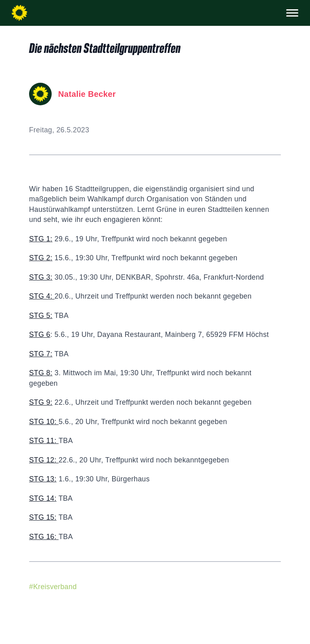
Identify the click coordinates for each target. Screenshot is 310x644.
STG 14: (43, 498)
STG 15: (43, 517)
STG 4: (42, 296)
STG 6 (40, 335)
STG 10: (44, 422)
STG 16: (44, 537)
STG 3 (40, 277)
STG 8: (41, 373)
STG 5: (41, 316)
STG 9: (41, 402)
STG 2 (40, 258)
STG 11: (44, 441)
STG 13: (43, 479)
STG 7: (41, 354)
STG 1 (40, 239)
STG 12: (44, 460)
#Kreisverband (53, 587)
